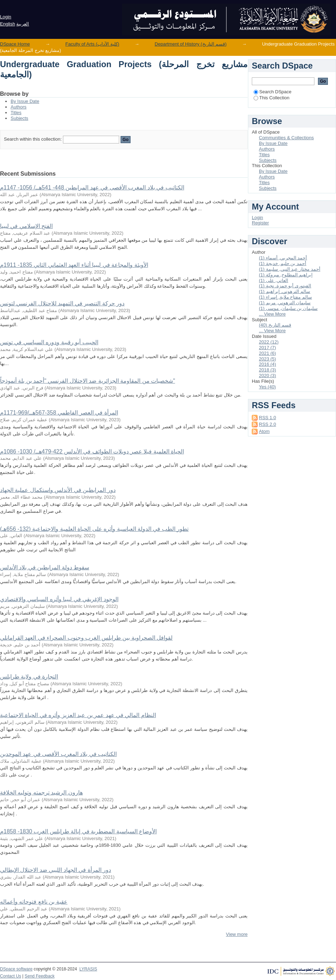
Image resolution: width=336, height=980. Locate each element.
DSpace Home (15, 44)
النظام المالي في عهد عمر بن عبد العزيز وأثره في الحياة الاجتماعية (78, 715)
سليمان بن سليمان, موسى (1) (288, 308)
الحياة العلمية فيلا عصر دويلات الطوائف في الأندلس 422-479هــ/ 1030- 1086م (92, 451)
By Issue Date (25, 101)
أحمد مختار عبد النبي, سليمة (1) (290, 269)
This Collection (271, 98)
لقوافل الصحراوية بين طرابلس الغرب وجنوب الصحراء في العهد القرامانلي (86, 638)
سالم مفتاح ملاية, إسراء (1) (285, 297)
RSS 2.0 (267, 424)
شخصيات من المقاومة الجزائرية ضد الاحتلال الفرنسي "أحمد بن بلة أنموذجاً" (88, 381)
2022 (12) (269, 342)
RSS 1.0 (267, 418)
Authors (19, 107)
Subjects (19, 118)
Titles (16, 113)
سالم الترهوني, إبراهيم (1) (285, 291)
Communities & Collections (286, 138)
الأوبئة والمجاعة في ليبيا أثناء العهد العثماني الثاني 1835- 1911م (74, 265)
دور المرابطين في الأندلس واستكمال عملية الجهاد (58, 490)
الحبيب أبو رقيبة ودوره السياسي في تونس (49, 342)
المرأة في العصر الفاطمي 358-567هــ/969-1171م (59, 413)
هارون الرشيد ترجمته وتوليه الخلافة (41, 793)
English (8, 24)
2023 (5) (267, 359)
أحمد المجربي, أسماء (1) (283, 258)
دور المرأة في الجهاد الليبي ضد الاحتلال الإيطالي (56, 870)
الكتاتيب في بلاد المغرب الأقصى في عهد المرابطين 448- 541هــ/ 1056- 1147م (92, 187)
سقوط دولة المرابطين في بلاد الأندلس (45, 567)
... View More (272, 314)
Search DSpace (273, 92)
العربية (23, 24)
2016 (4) (267, 364)
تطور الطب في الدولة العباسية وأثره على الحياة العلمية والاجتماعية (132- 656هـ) (94, 529)
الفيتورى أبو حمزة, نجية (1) (285, 286)
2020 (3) (267, 375)
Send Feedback (40, 976)
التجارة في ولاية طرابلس (29, 677)
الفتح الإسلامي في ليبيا (26, 226)
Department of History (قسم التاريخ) (190, 44)
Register (260, 223)
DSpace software (16, 969)
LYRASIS (88, 969)
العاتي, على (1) (274, 280)
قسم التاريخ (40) (275, 325)
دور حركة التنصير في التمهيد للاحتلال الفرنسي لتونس (62, 303)
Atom (264, 431)
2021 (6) (267, 353)
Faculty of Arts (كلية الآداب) (92, 44)
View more (237, 934)
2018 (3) (267, 370)
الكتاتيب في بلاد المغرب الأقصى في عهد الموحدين (58, 754)
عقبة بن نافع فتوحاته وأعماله (34, 902)
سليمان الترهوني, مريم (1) (285, 303)
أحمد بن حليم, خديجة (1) (283, 263)
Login (6, 17)
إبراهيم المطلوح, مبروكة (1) (286, 275)
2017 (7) (267, 348)
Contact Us (11, 976)
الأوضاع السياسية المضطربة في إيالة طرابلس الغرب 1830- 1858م (78, 831)
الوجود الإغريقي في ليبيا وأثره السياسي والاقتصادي (59, 599)
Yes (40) (267, 387)
